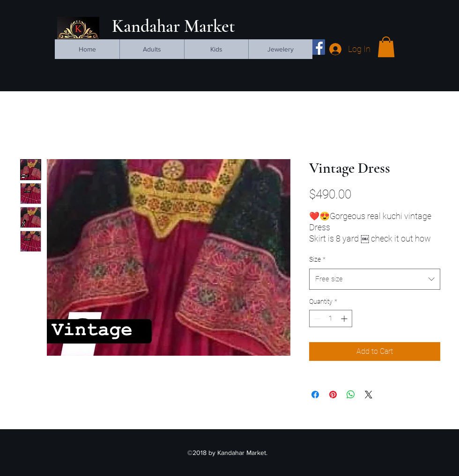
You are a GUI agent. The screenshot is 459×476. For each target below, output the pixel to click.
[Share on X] (369, 395)
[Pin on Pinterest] (333, 395)
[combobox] (375, 279)
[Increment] (345, 319)
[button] (386, 47)
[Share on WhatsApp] (351, 395)
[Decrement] (316, 319)
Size (317, 259)
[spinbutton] (331, 319)
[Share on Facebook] (315, 395)
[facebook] (317, 47)
